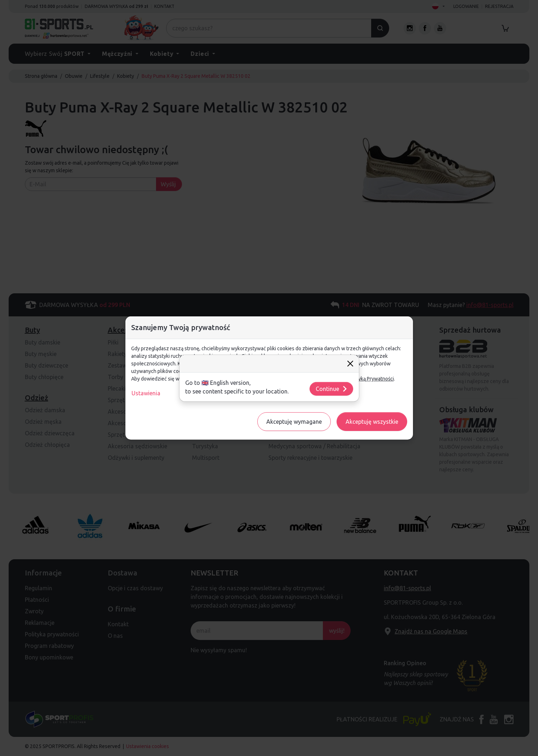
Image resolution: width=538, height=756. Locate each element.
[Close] (350, 364)
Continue (332, 389)
